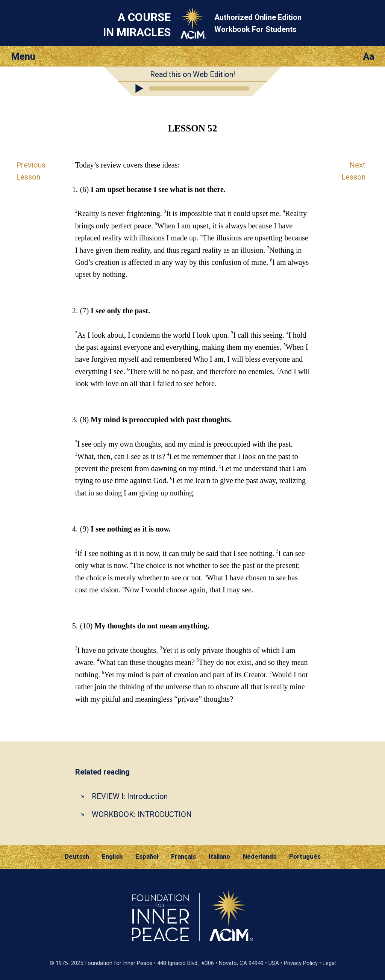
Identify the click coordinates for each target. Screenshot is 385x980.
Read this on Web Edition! (192, 74)
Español (147, 856)
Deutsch (77, 856)
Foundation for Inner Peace (118, 963)
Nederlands (260, 856)
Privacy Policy (301, 963)
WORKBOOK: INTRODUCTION (142, 814)
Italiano (219, 856)
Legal (329, 963)
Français (183, 856)
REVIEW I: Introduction (130, 796)
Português (305, 856)
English (112, 856)
